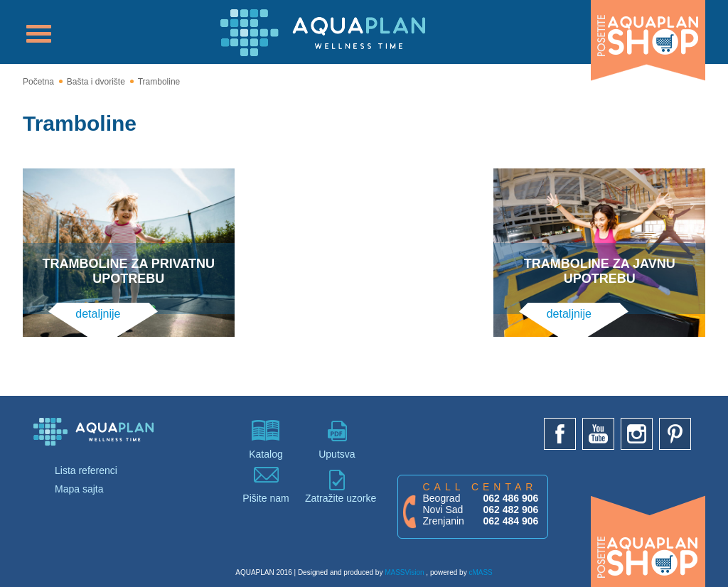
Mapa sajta (79, 489)
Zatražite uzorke (337, 486)
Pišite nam (266, 484)
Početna (38, 82)
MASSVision (404, 572)
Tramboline (159, 82)
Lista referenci (86, 470)
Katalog (266, 440)
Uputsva (337, 440)
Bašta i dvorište (96, 82)
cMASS (480, 572)
